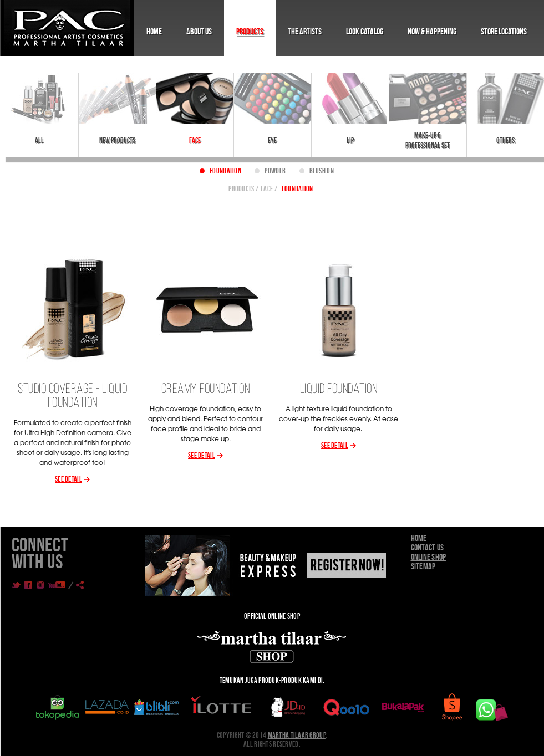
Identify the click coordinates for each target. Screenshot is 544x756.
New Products (117, 140)
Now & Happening (432, 31)
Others (505, 140)
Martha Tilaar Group (297, 735)
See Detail (68, 479)
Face (195, 140)
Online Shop (429, 557)
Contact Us (428, 547)
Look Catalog (365, 31)
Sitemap (423, 566)
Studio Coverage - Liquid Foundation (72, 396)
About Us (199, 31)
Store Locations (504, 31)
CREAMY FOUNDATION (206, 389)
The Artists (305, 31)
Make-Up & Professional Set (428, 140)
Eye (272, 140)
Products (250, 31)
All (39, 140)
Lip (350, 140)
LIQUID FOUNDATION (339, 389)
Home (154, 31)
